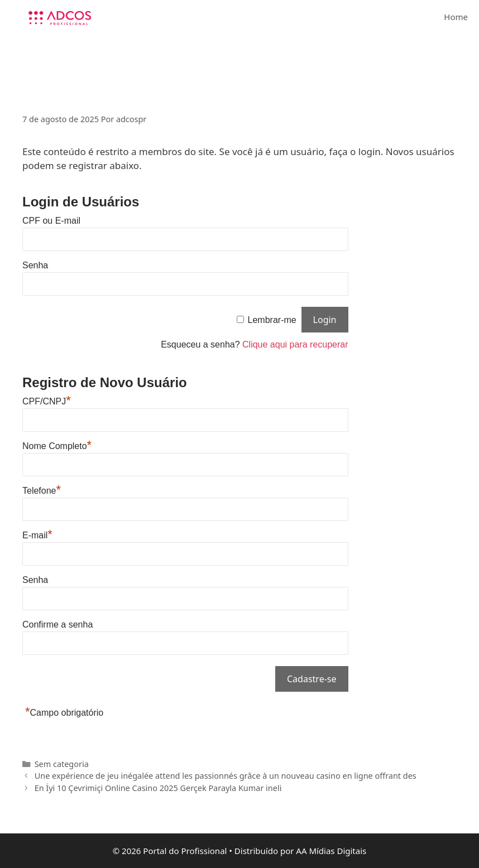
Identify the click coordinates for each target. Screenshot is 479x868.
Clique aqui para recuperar (295, 344)
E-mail (37, 535)
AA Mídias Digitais (331, 851)
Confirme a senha (58, 625)
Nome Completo (57, 446)
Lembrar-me (272, 320)
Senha (35, 265)
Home (456, 17)
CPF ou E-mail (51, 221)
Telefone (42, 491)
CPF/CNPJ (47, 401)
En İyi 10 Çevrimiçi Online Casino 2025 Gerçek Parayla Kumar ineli (158, 788)
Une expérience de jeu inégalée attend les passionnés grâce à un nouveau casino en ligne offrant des (226, 776)
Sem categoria (62, 764)
